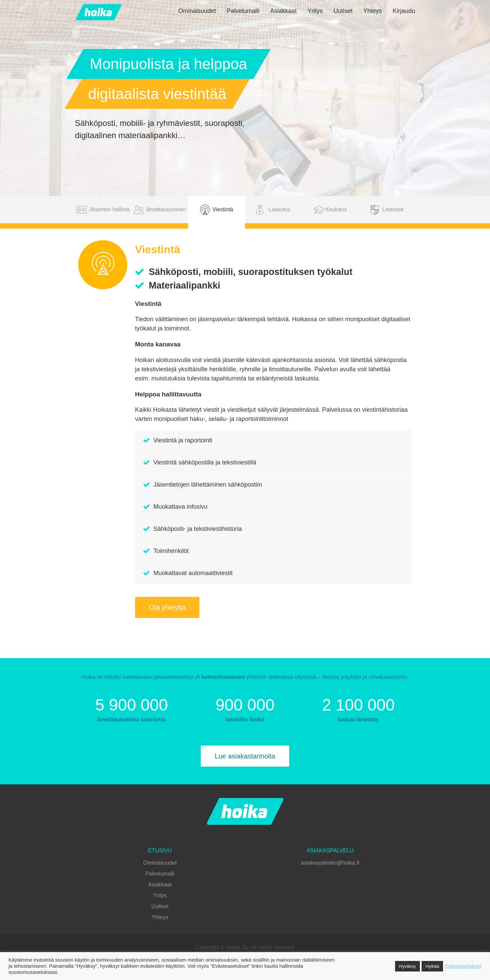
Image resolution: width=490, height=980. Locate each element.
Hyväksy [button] (407, 966)
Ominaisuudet (197, 11)
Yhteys (372, 11)
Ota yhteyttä (167, 607)
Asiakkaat (283, 11)
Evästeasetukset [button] (463, 966)
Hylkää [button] (432, 966)
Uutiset (343, 11)
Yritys (315, 11)
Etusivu (160, 851)
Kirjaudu (404, 11)
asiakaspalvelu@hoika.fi (330, 863)
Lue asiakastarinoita (245, 756)
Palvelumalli (243, 11)
